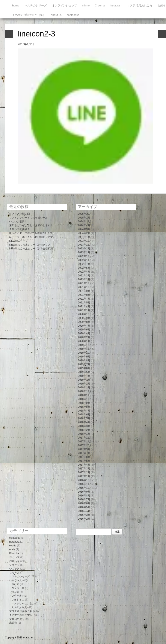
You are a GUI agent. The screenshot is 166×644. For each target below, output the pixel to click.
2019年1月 (84, 388)
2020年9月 (84, 318)
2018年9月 (84, 403)
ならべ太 (14, 573)
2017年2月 (84, 472)
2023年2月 (84, 249)
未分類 (13, 623)
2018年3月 (84, 426)
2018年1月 (84, 434)
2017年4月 (84, 465)
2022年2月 (84, 279)
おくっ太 (14, 557)
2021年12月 (85, 283)
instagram (116, 5)
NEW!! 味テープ (18, 241)
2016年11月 (85, 484)
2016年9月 (84, 492)
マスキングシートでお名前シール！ (30, 218)
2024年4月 (84, 225)
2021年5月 (84, 303)
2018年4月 (84, 422)
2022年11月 (85, 260)
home (16, 5)
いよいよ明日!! (18, 222)
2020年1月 (84, 341)
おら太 (15, 584)
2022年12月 (85, 256)
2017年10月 (85, 445)
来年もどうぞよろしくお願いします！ (31, 225)
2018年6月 (84, 415)
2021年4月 (84, 306)
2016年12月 (85, 480)
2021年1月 (84, 310)
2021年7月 (84, 299)
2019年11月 (85, 349)
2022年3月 (84, 276)
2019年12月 (85, 345)
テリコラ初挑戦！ (20, 229)
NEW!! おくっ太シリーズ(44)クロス (30, 245)
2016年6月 (84, 503)
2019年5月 (84, 372)
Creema (100, 5)
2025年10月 (85, 214)
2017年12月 (85, 438)
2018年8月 (84, 407)
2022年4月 (84, 272)
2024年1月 (84, 237)
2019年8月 (84, 360)
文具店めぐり (17, 619)
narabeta (14, 542)
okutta (13, 546)
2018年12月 (85, 391)
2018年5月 (84, 418)
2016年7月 (84, 499)
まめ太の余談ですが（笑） (29, 15)
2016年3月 (84, 515)
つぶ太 (15, 592)
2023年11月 (85, 245)
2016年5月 (84, 507)
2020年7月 (84, 326)
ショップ (14, 565)
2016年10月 (85, 488)
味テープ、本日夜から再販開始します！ (32, 237)
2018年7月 (84, 411)
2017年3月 (84, 469)
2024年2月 (84, 233)
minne (86, 5)
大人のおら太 (19, 607)
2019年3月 (84, 380)
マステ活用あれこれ (140, 5)
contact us (73, 15)
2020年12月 (85, 314)
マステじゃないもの (23, 603)
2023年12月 (85, 241)
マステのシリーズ (36, 5)
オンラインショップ (64, 5)
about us (56, 15)
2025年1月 (84, 218)
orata (12, 549)
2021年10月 (85, 287)
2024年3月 (84, 229)
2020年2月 (84, 337)
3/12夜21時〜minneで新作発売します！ (32, 233)
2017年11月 (85, 442)
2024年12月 (85, 222)
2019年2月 (84, 384)
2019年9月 (84, 357)
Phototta (14, 553)
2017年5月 (84, 461)
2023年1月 (84, 252)
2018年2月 (84, 430)
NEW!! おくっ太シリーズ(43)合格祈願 (31, 249)
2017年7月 (84, 453)
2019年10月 (85, 353)
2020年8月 (84, 322)
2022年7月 (84, 264)
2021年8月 (84, 295)
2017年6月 (84, 457)
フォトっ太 (18, 600)
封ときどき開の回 (20, 214)
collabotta (15, 538)
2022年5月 (84, 268)
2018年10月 (85, 399)
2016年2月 (84, 519)
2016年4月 (84, 511)
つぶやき (14, 569)
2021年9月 (84, 291)
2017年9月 (84, 449)
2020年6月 (84, 330)
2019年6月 (84, 368)
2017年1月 (84, 476)
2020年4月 (84, 333)
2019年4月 (84, 376)
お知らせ (14, 561)
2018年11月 (85, 395)
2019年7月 (84, 364)
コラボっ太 (18, 588)
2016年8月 (84, 496)
